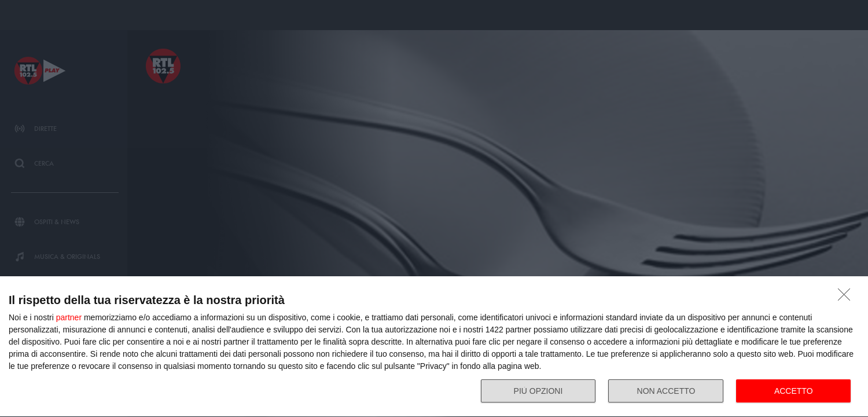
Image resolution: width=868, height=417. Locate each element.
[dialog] (434, 347)
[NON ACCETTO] (847, 298)
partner (69, 317)
